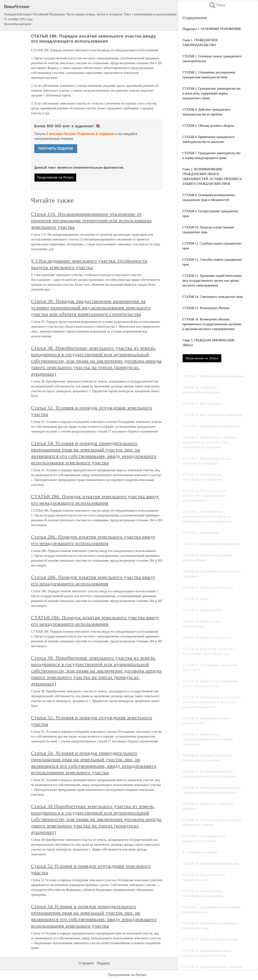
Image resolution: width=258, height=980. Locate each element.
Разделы (103, 963)
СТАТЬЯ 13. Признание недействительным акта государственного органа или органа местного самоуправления (212, 281)
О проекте (86, 963)
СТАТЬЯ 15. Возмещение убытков (206, 308)
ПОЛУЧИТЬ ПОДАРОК (56, 149)
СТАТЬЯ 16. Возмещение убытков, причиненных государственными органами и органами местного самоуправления (212, 324)
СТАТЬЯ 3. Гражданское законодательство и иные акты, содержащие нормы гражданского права (211, 93)
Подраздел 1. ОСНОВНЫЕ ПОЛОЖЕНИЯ (212, 29)
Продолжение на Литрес (202, 358)
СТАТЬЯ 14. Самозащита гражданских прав (212, 297)
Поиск (217, 5)
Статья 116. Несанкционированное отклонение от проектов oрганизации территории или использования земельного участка (91, 220)
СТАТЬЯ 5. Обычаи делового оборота (208, 126)
